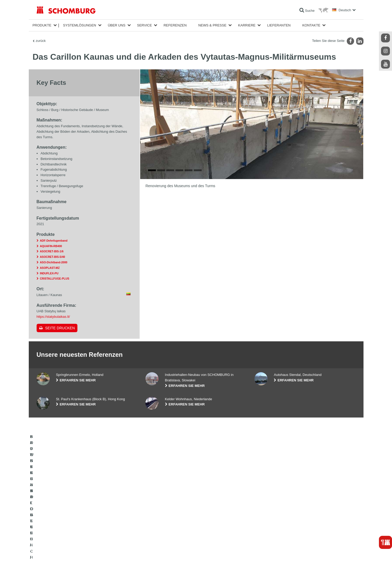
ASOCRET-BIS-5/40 (53, 257)
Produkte (42, 25)
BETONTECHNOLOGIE (53, 532)
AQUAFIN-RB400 (51, 246)
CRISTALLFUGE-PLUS (55, 279)
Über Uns (117, 25)
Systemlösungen (79, 25)
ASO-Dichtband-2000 (54, 262)
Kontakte (311, 25)
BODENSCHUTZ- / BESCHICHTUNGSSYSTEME (72, 524)
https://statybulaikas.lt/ (53, 317)
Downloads (153, 516)
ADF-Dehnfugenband (54, 241)
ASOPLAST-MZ (50, 268)
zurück (41, 41)
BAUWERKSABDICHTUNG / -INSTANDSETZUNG (72, 509)
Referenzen (175, 25)
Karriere (247, 25)
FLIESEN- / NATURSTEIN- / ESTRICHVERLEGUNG (73, 516)
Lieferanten (279, 25)
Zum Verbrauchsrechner (162, 509)
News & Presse (212, 25)
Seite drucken (60, 328)
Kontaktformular (157, 524)
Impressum (58, 552)
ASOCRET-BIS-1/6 (52, 251)
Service (144, 25)
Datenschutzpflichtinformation (103, 552)
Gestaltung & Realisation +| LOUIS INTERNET (331, 552)
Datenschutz (75, 552)
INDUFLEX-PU (49, 273)
